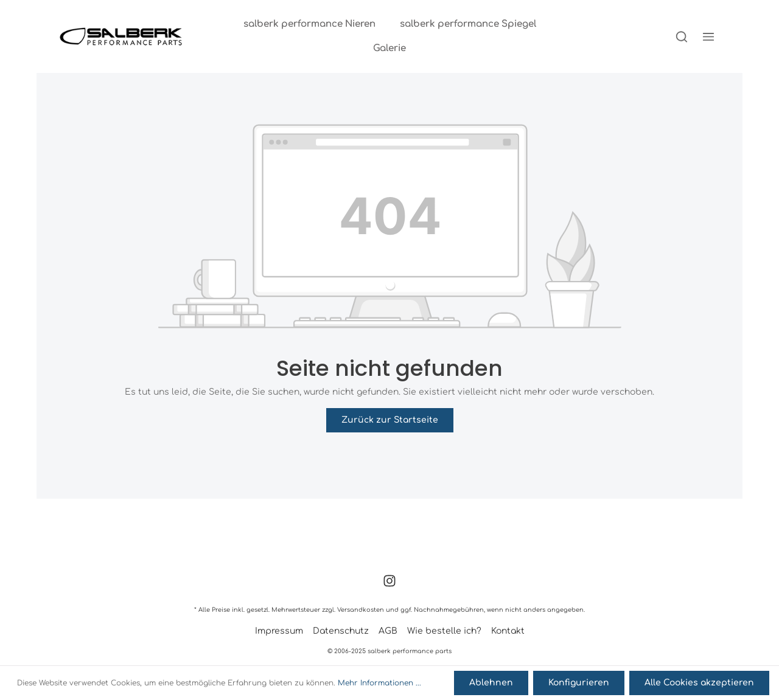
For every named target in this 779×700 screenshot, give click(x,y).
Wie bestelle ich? (444, 631)
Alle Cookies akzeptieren (699, 683)
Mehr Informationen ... (379, 683)
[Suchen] (682, 36)
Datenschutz (341, 631)
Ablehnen (491, 683)
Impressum (279, 631)
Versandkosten (361, 610)
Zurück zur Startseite (390, 420)
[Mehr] (708, 36)
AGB (388, 631)
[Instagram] (389, 585)
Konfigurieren (579, 683)
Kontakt (508, 631)
